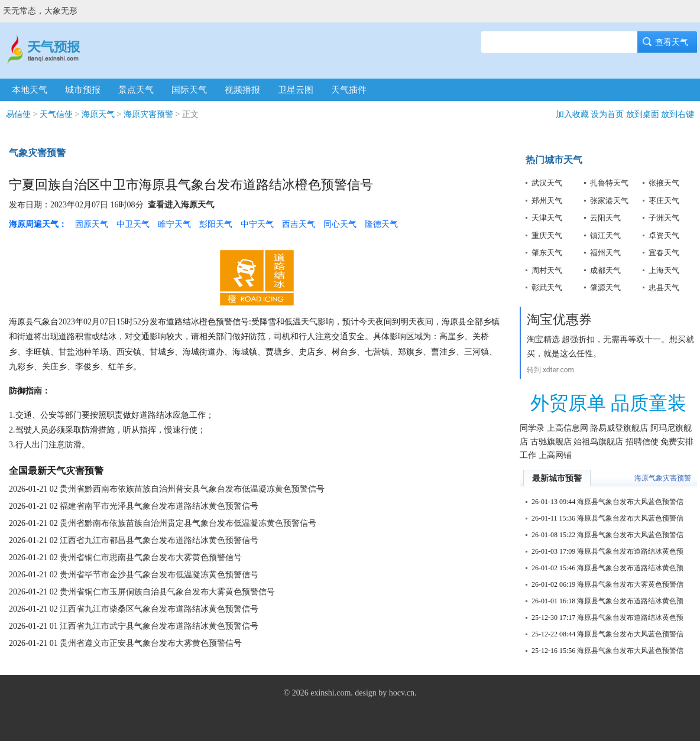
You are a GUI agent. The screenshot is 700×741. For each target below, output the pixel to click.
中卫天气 (133, 224)
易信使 (18, 114)
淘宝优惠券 (559, 319)
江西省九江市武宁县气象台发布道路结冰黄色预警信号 (159, 626)
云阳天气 (605, 218)
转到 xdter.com (550, 370)
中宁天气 (257, 224)
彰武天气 (547, 287)
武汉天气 (547, 183)
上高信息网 (568, 428)
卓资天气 (664, 235)
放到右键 (678, 114)
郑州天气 (547, 201)
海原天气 (98, 114)
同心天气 (340, 224)
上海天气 (664, 270)
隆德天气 (381, 224)
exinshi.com (330, 693)
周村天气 (547, 270)
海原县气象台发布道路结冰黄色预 (630, 551)
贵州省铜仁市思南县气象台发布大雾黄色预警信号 (151, 558)
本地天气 (30, 90)
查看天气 (667, 42)
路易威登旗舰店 (619, 428)
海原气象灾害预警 (663, 478)
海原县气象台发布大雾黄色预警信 (630, 584)
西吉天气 (299, 224)
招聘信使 (642, 442)
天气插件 (349, 90)
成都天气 (605, 270)
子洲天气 (664, 218)
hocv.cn (402, 693)
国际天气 (189, 90)
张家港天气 (609, 201)
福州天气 (605, 253)
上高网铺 (555, 455)
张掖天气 (664, 183)
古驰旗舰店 (551, 442)
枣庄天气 (664, 201)
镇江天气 (605, 235)
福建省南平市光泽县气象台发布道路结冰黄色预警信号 (159, 506)
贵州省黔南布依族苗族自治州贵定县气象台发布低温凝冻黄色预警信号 (188, 523)
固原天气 (92, 224)
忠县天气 (664, 287)
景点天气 (136, 90)
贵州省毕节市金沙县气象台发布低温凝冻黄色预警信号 (159, 575)
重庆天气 (547, 235)
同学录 (532, 428)
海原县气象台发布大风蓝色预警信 (630, 502)
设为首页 (607, 114)
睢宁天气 (174, 224)
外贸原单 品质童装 (608, 403)
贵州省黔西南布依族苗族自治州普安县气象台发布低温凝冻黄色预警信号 (192, 489)
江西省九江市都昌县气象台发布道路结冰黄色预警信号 (159, 540)
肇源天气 (605, 287)
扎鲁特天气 (609, 183)
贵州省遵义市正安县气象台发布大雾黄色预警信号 (151, 643)
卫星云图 (296, 90)
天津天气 (547, 218)
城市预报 (83, 90)
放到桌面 (643, 114)
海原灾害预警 (148, 114)
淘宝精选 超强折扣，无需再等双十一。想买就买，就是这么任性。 (610, 346)
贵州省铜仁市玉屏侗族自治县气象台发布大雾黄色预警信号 (167, 592)
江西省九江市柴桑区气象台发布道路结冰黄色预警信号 (159, 609)
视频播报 (242, 90)
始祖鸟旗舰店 (598, 442)
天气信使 (56, 114)
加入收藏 (572, 114)
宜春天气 (664, 253)
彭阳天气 (216, 224)
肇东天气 (547, 253)
